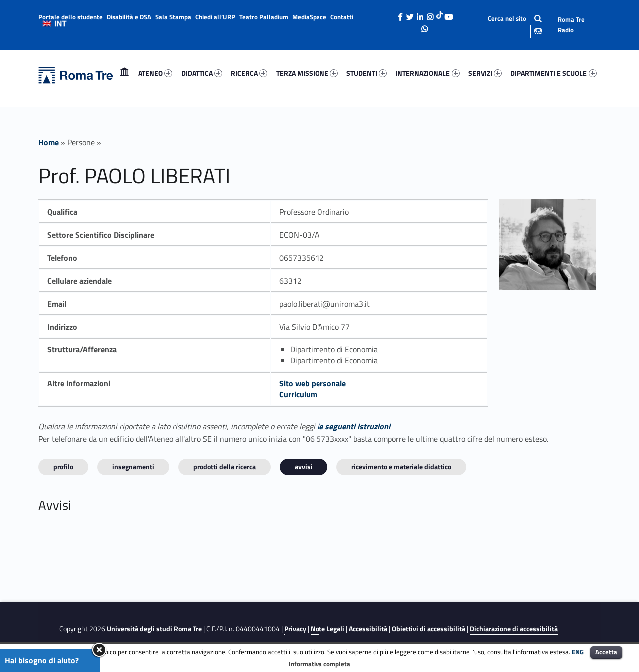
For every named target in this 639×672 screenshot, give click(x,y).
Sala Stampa (173, 17)
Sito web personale (313, 383)
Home (124, 73)
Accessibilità (368, 629)
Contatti (342, 17)
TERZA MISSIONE (307, 73)
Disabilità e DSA (129, 17)
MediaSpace (309, 17)
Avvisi (304, 467)
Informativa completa (319, 664)
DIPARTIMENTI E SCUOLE (553, 73)
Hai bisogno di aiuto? (42, 660)
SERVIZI (485, 73)
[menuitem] (124, 73)
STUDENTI (367, 73)
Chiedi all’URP (215, 17)
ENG (578, 652)
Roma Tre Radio (571, 25)
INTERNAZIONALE (427, 73)
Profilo (63, 467)
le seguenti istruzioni (354, 426)
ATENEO (155, 73)
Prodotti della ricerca (224, 467)
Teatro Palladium (264, 17)
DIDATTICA (202, 73)
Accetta (606, 652)
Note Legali (327, 629)
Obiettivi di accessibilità (429, 629)
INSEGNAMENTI (133, 467)
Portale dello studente (71, 17)
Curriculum (298, 394)
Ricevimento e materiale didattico (401, 467)
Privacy (295, 629)
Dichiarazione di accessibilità (514, 629)
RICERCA (249, 73)
